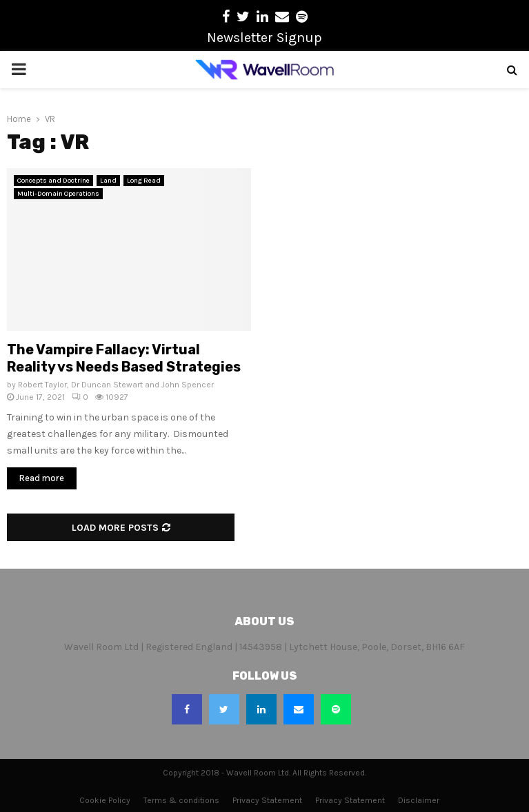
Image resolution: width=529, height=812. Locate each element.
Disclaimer (419, 800)
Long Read (144, 181)
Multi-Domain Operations (58, 194)
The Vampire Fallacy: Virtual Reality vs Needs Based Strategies (124, 358)
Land (108, 181)
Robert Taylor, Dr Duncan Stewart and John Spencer (116, 385)
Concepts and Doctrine (53, 181)
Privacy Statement (267, 800)
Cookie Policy (105, 800)
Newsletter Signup (264, 38)
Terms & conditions (181, 800)
